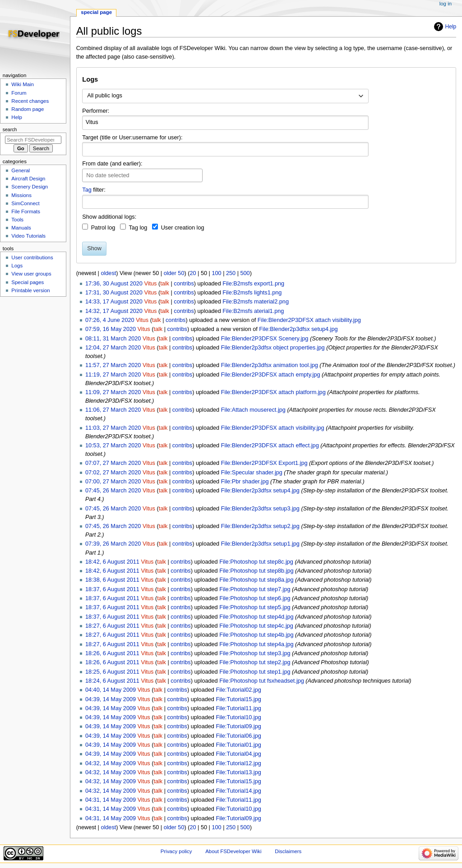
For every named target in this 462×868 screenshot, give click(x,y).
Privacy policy (176, 851)
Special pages (28, 282)
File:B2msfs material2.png (256, 302)
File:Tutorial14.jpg (238, 791)
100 (216, 273)
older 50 (174, 273)
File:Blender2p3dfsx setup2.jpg (260, 526)
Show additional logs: (109, 217)
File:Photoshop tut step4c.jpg (256, 626)
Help (451, 27)
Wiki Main (23, 84)
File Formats (26, 211)
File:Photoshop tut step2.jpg (255, 662)
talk (165, 284)
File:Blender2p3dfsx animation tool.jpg (270, 365)
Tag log (138, 228)
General (21, 170)
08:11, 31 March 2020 (113, 339)
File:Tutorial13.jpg (238, 772)
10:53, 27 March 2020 (113, 445)
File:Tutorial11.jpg (238, 708)
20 (193, 273)
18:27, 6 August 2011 (112, 626)
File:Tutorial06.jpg (238, 736)
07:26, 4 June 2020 (110, 320)
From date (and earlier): (112, 164)
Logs (17, 266)
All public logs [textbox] (105, 96)
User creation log (183, 228)
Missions (21, 195)
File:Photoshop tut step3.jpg (255, 653)
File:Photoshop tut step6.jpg (255, 598)
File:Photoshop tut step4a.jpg (256, 644)
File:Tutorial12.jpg (238, 763)
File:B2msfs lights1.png (252, 293)
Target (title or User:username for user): (132, 138)
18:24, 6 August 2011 (112, 681)
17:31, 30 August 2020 (114, 293)
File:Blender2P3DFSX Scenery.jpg (265, 339)
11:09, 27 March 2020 (113, 392)
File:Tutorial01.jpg (238, 745)
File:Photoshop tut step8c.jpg (256, 562)
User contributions (32, 257)
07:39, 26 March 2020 (113, 544)
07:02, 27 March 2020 (113, 473)
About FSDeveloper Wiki (233, 851)
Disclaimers (288, 851)
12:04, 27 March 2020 (113, 348)
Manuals (21, 228)
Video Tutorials (28, 236)
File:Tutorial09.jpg (238, 726)
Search (10, 129)
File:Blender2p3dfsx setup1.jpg (260, 544)
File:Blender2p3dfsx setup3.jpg (260, 509)
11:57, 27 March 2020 (113, 365)
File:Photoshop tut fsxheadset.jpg (262, 681)
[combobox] (225, 96)
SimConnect (25, 203)
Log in (446, 4)
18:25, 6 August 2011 (112, 672)
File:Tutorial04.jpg (238, 754)
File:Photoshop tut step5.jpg (255, 607)
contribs (184, 284)
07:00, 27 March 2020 (113, 482)
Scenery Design (30, 187)
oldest (108, 273)
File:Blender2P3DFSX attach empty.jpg (271, 375)
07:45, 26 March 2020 (113, 491)
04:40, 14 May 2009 (111, 690)
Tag (87, 190)
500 (245, 273)
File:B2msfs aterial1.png (253, 311)
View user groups (31, 274)
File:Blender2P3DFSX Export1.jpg (264, 463)
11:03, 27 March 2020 (113, 428)
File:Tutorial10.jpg (238, 717)
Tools (17, 220)
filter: (94, 190)
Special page (96, 12)
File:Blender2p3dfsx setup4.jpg (298, 329)
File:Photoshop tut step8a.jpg (256, 580)
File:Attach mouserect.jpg (253, 410)
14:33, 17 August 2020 (114, 302)
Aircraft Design (28, 179)
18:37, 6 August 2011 (112, 589)
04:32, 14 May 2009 (111, 763)
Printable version (30, 290)
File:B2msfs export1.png (253, 284)
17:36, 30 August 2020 (114, 284)
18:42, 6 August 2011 (112, 562)
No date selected (108, 175)
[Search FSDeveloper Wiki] (33, 140)
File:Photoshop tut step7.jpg (255, 589)
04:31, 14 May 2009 (111, 800)
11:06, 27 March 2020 (113, 410)
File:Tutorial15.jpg (238, 699)
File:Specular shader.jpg (252, 473)
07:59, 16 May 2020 (111, 329)
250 (231, 273)
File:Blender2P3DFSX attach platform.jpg (273, 392)
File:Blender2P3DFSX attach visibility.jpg (309, 320)
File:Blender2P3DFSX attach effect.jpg (270, 445)
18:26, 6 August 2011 (112, 653)
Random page (28, 109)
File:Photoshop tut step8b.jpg (256, 571)
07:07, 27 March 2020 (113, 463)
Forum (19, 93)
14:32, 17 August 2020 (114, 311)
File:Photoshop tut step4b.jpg (256, 635)
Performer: (96, 111)
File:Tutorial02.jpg (238, 690)
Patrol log (103, 228)
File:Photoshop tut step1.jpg (255, 672)
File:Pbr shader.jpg (245, 482)
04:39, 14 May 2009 (111, 699)
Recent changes (30, 101)
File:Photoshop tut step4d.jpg (256, 617)
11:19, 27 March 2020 (113, 375)
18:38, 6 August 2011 (112, 580)
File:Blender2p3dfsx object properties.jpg (273, 348)
